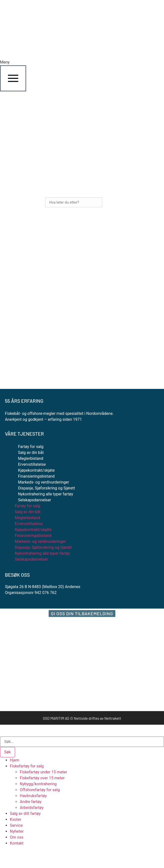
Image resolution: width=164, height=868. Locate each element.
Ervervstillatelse (32, 464)
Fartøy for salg (31, 447)
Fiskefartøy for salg (27, 766)
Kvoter (16, 819)
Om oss (17, 837)
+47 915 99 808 (34, 297)
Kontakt (17, 843)
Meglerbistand (31, 458)
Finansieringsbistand (36, 476)
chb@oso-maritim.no (23, 340)
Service (16, 825)
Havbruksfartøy (33, 796)
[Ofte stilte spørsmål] (9, 358)
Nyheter (17, 831)
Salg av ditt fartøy (25, 814)
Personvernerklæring (41, 373)
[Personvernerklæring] (9, 373)
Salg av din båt (31, 453)
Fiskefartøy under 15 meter (43, 772)
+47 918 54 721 (31, 268)
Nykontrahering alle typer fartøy (46, 494)
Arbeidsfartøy (32, 808)
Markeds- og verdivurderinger (44, 482)
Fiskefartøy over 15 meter (42, 778)
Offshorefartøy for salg (40, 790)
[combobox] (82, 742)
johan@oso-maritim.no (25, 282)
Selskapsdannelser (35, 500)
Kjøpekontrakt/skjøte (36, 470)
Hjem (15, 760)
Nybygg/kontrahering (38, 784)
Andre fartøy (31, 802)
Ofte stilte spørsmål (39, 358)
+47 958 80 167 (41, 326)
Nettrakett (113, 718)
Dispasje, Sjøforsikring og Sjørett (47, 488)
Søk (111, 202)
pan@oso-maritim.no (23, 311)
